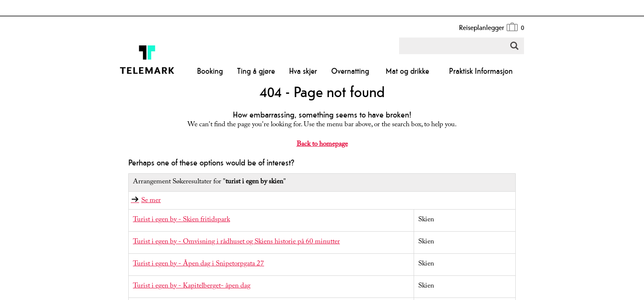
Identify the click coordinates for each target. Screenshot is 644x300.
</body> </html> (322, 150)
